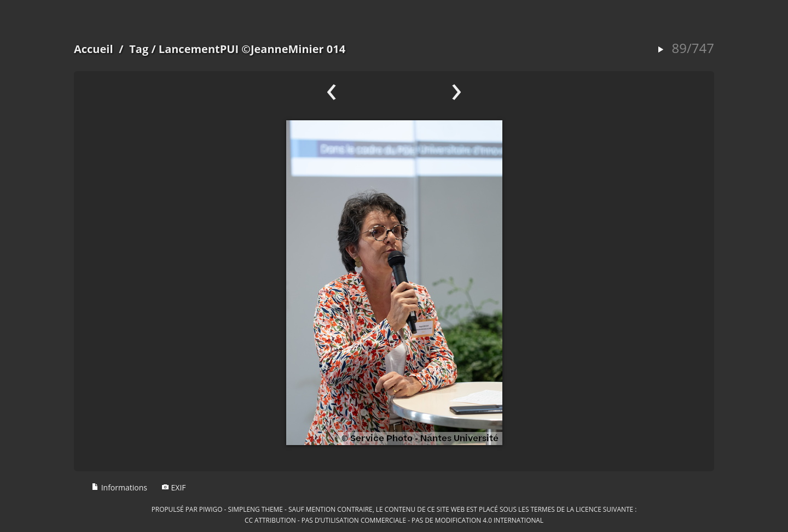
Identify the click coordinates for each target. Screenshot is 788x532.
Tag (139, 49)
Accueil (94, 49)
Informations (119, 487)
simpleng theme (256, 509)
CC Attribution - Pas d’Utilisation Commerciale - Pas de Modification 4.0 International (394, 520)
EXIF (174, 487)
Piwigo (211, 509)
